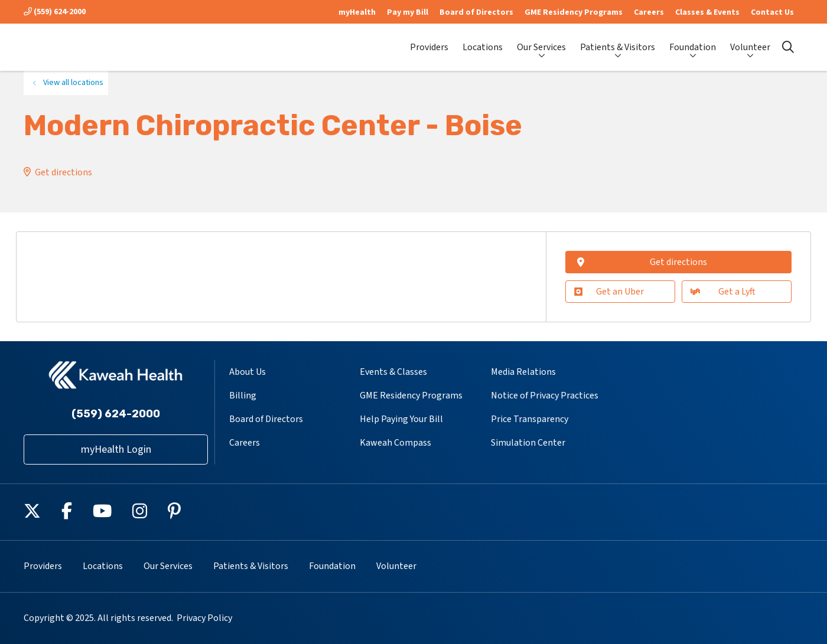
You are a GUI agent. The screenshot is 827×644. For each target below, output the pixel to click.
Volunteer (750, 42)
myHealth (357, 12)
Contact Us (772, 12)
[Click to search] (788, 47)
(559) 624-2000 (55, 12)
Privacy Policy (204, 618)
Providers (429, 42)
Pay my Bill (408, 12)
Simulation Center (528, 443)
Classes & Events (707, 12)
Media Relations (523, 372)
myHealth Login (116, 450)
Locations (483, 42)
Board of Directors (476, 12)
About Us (248, 372)
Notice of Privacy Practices (545, 395)
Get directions (64, 172)
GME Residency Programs (574, 12)
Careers (649, 12)
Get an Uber (609, 292)
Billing (243, 395)
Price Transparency (530, 419)
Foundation (693, 42)
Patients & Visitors (618, 42)
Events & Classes (393, 372)
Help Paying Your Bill (401, 419)
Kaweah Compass (395, 443)
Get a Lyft (723, 292)
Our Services (541, 42)
